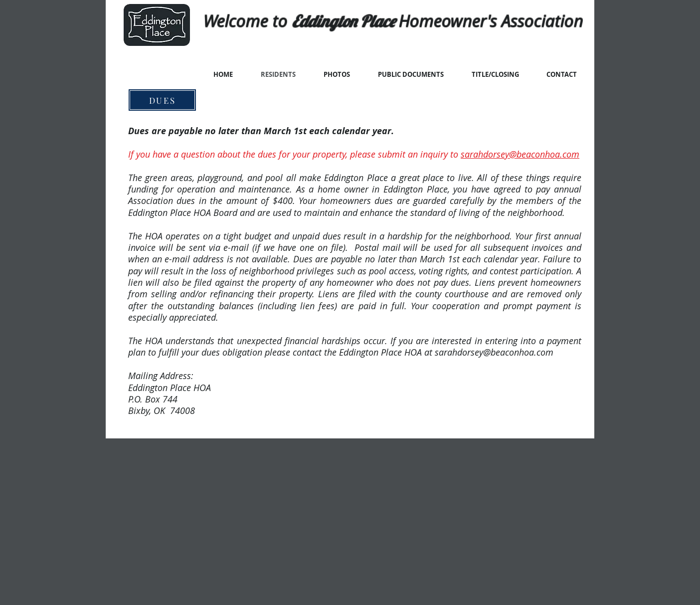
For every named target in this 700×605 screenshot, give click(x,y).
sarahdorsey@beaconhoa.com (520, 154)
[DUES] (162, 100)
